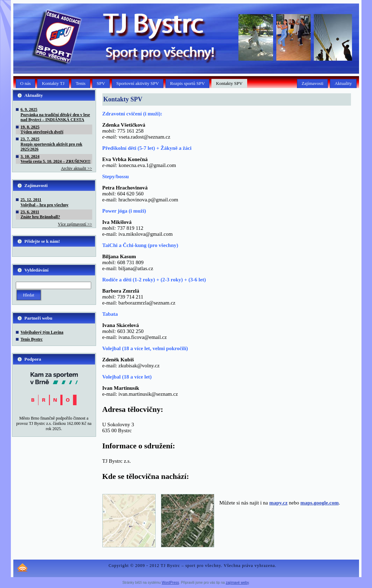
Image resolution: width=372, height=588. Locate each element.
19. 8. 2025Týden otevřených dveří (42, 129)
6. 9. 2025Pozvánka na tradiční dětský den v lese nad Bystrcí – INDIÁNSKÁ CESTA (55, 115)
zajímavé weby (237, 583)
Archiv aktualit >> (77, 168)
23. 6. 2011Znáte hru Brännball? (40, 214)
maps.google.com (320, 503)
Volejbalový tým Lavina (42, 332)
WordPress (170, 583)
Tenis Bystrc (32, 339)
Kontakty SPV (123, 99)
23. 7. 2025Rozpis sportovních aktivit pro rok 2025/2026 (52, 144)
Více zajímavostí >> (75, 224)
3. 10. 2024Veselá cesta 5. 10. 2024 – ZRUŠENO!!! (56, 159)
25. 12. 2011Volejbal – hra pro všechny (45, 202)
